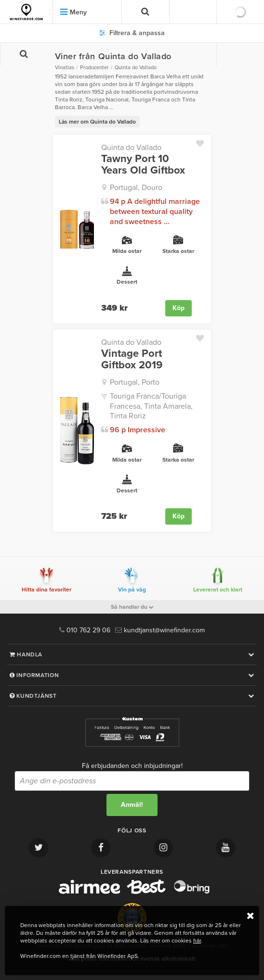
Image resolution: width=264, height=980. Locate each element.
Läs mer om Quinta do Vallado (97, 122)
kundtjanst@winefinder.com (160, 630)
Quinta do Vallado (131, 148)
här (197, 941)
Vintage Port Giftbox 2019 (132, 359)
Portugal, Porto (135, 382)
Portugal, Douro (136, 188)
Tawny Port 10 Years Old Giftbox (143, 164)
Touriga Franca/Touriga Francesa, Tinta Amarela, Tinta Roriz (151, 406)
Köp (178, 308)
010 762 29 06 (85, 630)
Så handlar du (132, 607)
